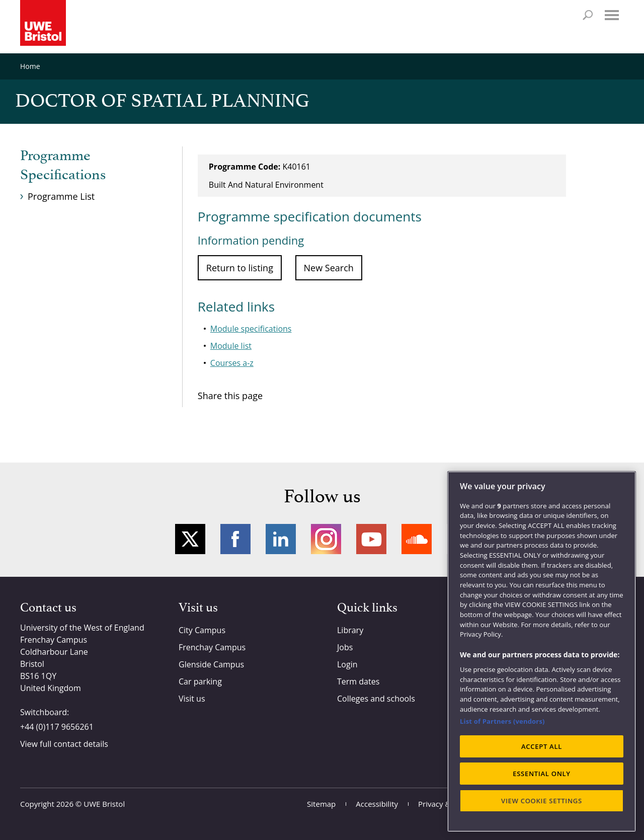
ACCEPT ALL (542, 746)
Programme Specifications (63, 166)
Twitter (190, 539)
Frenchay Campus (212, 647)
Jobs (345, 647)
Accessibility (377, 804)
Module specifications (251, 329)
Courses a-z (232, 363)
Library (350, 630)
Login (347, 664)
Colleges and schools (376, 699)
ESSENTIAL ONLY (542, 774)
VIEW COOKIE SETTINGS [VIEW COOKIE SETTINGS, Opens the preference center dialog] (542, 801)
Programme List (61, 196)
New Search (329, 268)
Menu (612, 15)
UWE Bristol (104, 804)
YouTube (371, 539)
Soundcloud (417, 539)
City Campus (202, 630)
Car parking (200, 681)
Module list (231, 346)
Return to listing (240, 268)
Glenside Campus (211, 664)
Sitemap (321, 804)
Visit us (192, 699)
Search (588, 15)
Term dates (358, 681)
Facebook (235, 539)
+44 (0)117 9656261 (57, 727)
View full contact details (64, 744)
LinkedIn (281, 539)
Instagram (326, 539)
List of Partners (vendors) (502, 721)
